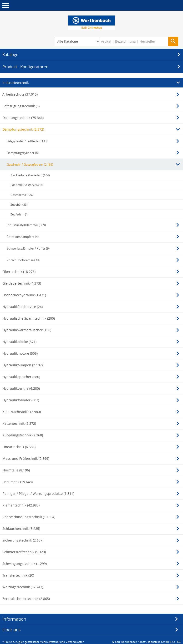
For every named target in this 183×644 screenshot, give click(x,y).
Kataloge (92, 54)
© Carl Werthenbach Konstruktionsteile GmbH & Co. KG (146, 641)
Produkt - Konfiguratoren (92, 66)
